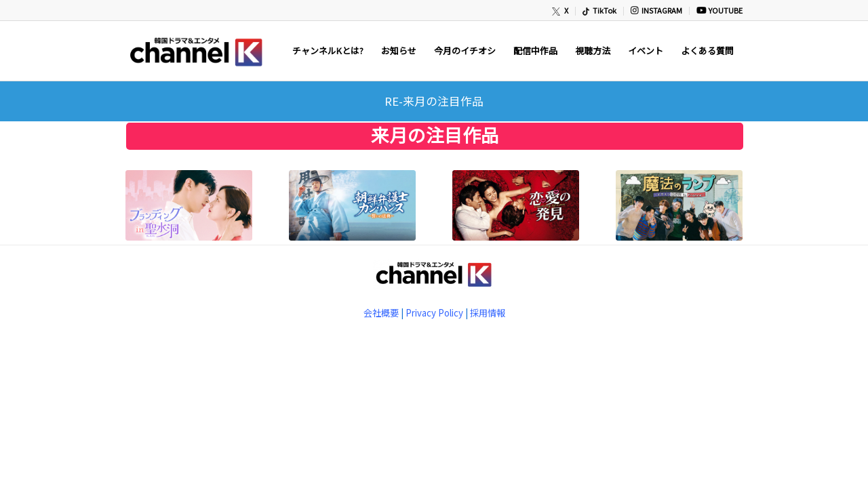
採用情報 (488, 313)
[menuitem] (560, 11)
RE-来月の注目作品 (434, 101)
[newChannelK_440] (195, 51)
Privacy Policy (434, 313)
